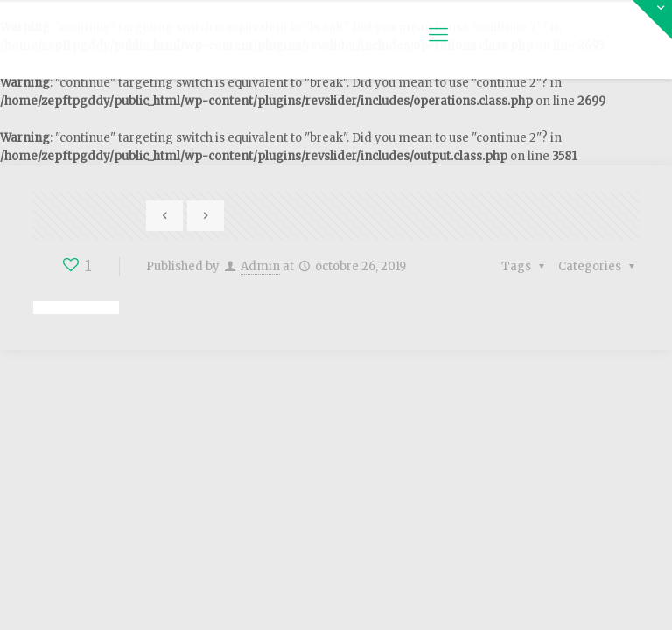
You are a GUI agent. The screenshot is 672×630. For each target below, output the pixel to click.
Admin (260, 266)
